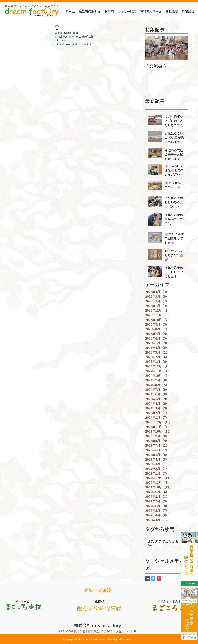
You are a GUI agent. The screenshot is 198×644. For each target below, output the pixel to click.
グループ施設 (97, 590)
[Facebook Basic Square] (147, 578)
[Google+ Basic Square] (159, 578)
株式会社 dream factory (98, 625)
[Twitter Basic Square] (153, 578)
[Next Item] (182, 48)
